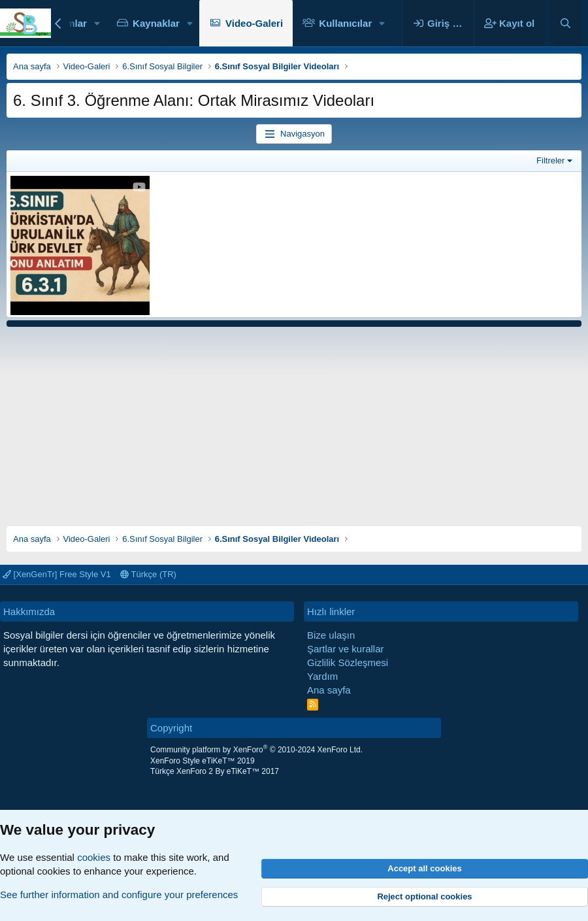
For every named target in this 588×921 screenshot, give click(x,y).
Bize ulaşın (331, 635)
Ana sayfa (329, 690)
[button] (97, 23)
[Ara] (565, 23)
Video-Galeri (254, 23)
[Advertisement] (294, 422)
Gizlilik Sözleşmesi (348, 662)
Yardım (322, 676)
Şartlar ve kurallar (346, 649)
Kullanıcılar (345, 23)
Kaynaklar (156, 23)
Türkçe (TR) (148, 574)
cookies (94, 857)
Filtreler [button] (550, 160)
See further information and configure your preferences (119, 895)
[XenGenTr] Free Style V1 (57, 574)
